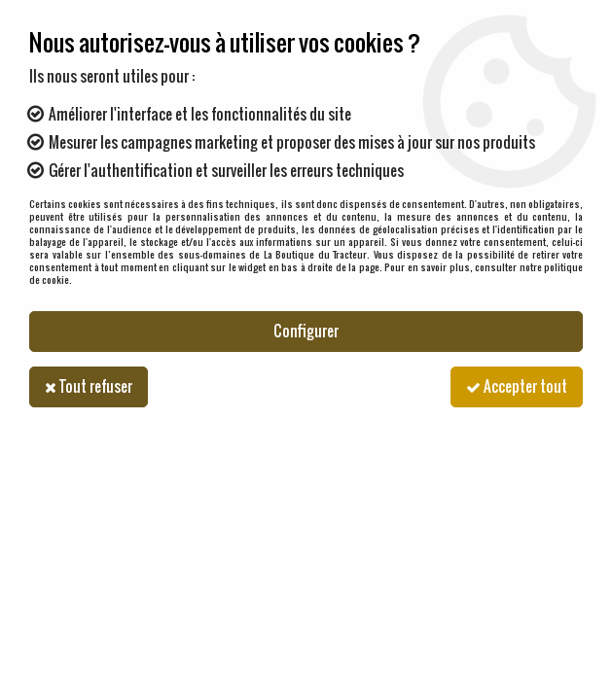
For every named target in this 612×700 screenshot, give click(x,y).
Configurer (306, 331)
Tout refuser (89, 386)
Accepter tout (517, 386)
